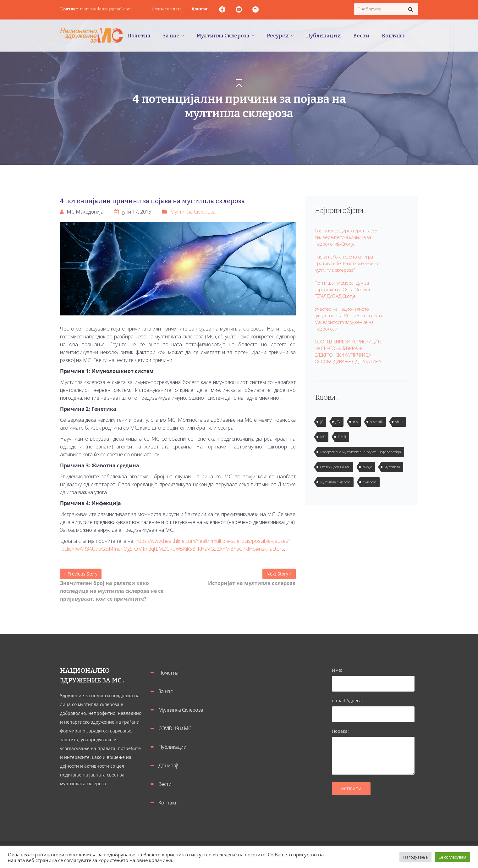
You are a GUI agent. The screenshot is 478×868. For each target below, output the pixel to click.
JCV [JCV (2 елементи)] (338, 422)
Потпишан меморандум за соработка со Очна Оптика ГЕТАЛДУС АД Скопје (342, 289)
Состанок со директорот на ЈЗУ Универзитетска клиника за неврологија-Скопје (346, 237)
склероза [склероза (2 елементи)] (370, 482)
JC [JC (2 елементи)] (322, 422)
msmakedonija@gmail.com (106, 9)
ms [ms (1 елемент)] (355, 422)
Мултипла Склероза (193, 212)
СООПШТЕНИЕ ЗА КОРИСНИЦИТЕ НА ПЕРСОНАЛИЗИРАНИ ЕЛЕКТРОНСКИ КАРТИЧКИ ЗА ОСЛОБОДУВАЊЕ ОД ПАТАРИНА (348, 351)
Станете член (166, 9)
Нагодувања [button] (415, 857)
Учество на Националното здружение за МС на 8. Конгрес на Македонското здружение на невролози (349, 319)
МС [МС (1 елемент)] (323, 437)
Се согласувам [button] (452, 857)
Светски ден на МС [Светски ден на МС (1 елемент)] (335, 467)
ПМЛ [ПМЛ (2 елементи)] (342, 437)
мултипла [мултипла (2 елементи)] (392, 467)
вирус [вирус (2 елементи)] (367, 467)
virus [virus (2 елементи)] (399, 422)
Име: (373, 677)
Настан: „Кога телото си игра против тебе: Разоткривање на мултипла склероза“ (347, 263)
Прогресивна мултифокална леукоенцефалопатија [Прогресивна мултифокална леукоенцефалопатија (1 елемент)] (361, 452)
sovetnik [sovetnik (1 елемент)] (376, 422)
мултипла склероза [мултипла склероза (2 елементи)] (335, 482)
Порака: (373, 752)
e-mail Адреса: (373, 707)
